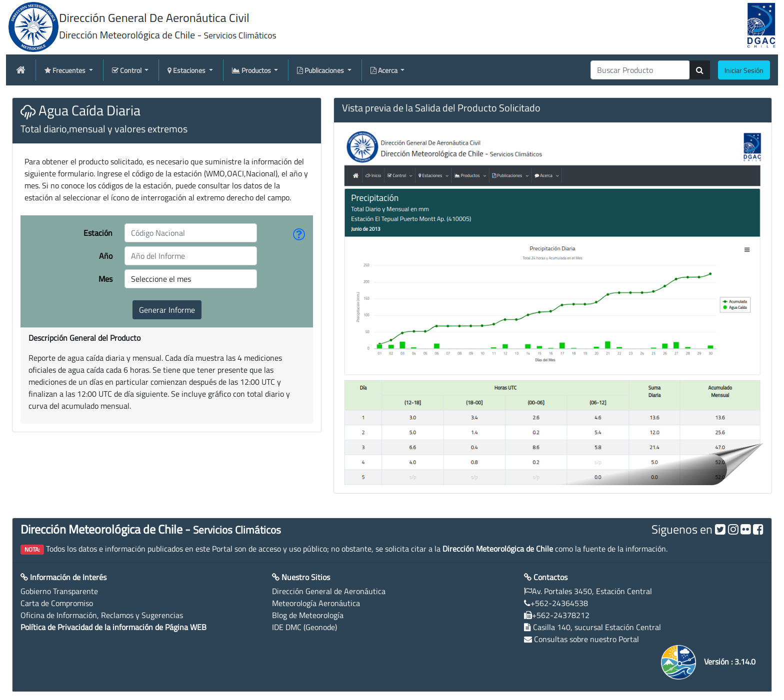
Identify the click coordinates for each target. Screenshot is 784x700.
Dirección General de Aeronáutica (329, 591)
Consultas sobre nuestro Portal (586, 639)
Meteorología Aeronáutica (316, 603)
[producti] (640, 70)
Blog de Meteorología (308, 615)
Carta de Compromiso (57, 603)
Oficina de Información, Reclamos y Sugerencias (102, 615)
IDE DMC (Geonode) (304, 627)
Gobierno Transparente (59, 591)
